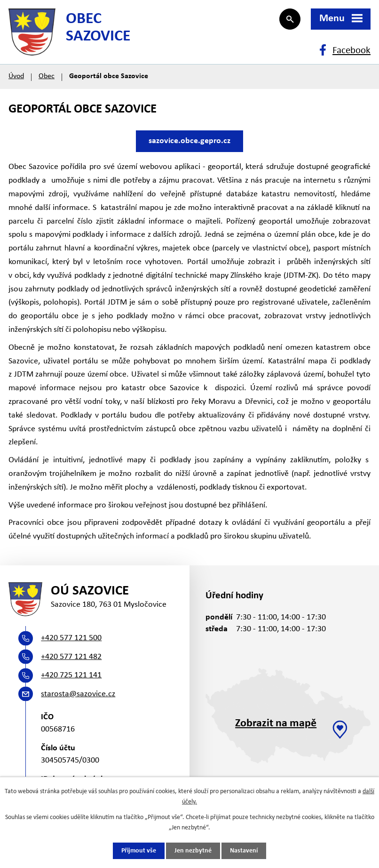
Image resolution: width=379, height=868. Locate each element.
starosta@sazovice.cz (78, 694)
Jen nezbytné (193, 851)
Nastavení (244, 851)
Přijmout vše (139, 851)
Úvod (16, 76)
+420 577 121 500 (71, 638)
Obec (47, 76)
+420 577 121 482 (71, 657)
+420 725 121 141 (71, 675)
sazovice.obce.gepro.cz (189, 141)
